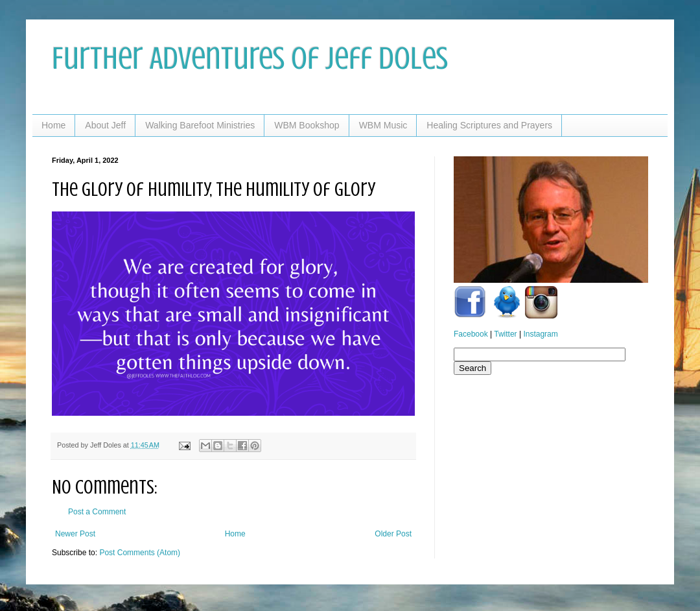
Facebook (471, 334)
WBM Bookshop (307, 125)
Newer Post (75, 534)
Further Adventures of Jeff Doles (250, 58)
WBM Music (383, 125)
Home (53, 125)
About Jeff (105, 125)
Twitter (505, 334)
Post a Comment (97, 512)
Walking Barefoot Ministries (200, 125)
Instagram (540, 334)
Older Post (393, 534)
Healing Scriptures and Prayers (489, 125)
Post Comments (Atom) (140, 553)
